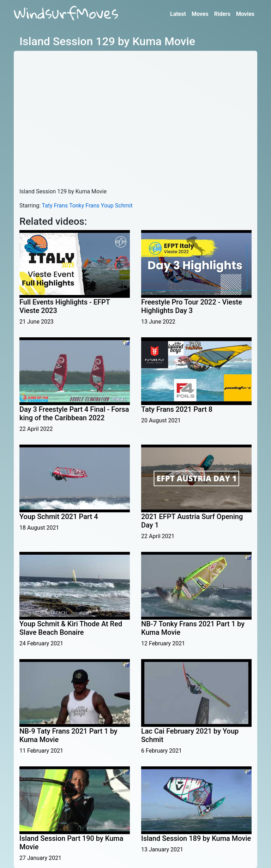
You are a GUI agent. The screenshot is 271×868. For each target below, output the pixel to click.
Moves (200, 14)
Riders (222, 14)
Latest (178, 14)
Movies (245, 14)
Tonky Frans (84, 206)
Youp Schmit (117, 206)
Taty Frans (55, 206)
